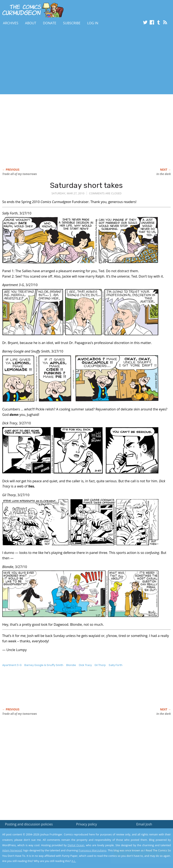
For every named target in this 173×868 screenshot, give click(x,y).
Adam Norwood (12, 850)
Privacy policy (86, 824)
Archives (11, 23)
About (30, 23)
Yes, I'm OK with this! (138, 853)
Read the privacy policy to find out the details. (136, 842)
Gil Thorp (100, 665)
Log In (93, 23)
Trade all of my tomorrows (20, 174)
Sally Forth (116, 665)
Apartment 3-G (12, 665)
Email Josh (144, 824)
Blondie (71, 665)
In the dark (164, 174)
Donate (50, 23)
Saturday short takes (86, 185)
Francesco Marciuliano (92, 850)
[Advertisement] (76, 61)
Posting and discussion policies (29, 824)
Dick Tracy (85, 665)
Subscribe (72, 23)
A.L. (74, 861)
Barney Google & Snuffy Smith (44, 665)
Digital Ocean (76, 845)
